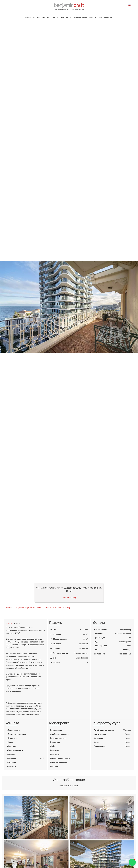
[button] (132, 862)
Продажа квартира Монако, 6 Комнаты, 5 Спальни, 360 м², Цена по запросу (43, 608)
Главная (8, 608)
